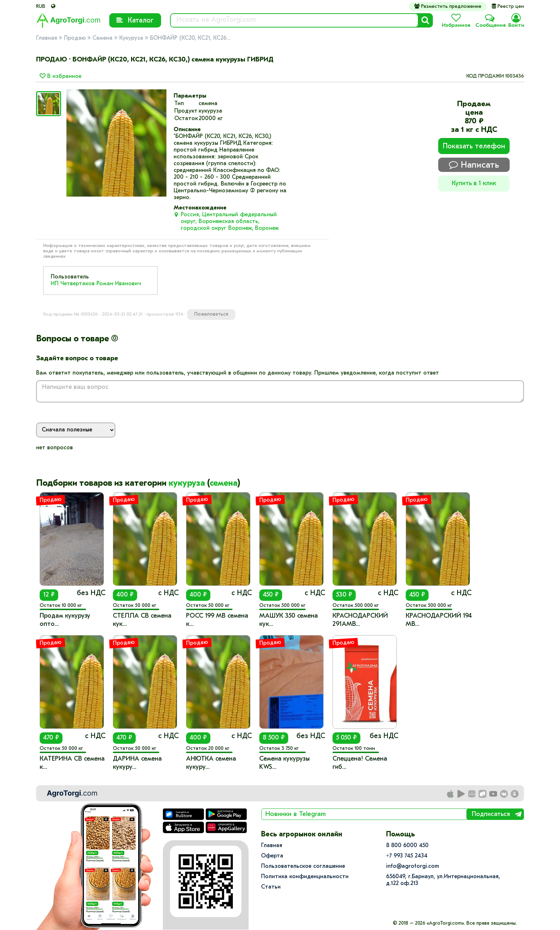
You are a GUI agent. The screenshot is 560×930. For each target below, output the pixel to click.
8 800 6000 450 (407, 846)
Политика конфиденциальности (305, 877)
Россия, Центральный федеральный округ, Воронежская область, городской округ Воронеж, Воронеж (230, 222)
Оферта (272, 856)
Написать (474, 165)
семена (223, 484)
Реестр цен (508, 7)
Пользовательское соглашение (303, 866)
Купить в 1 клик (474, 184)
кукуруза (187, 484)
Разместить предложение (448, 6)
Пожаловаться (211, 314)
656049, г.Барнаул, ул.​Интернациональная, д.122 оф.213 (443, 880)
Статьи (271, 887)
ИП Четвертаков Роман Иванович (96, 284)
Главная (47, 38)
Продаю (75, 38)
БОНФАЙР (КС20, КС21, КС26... (190, 38)
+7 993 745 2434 (407, 856)
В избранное (61, 76)
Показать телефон (474, 147)
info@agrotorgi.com (412, 866)
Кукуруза (131, 38)
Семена (102, 38)
